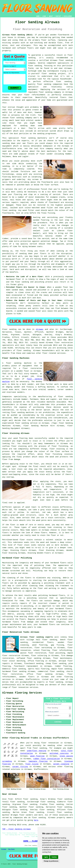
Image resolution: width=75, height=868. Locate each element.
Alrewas (40, 329)
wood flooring (37, 756)
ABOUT (51, 16)
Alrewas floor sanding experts (37, 637)
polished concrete (59, 753)
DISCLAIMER (68, 16)
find (10, 799)
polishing (53, 580)
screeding (7, 761)
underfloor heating (37, 751)
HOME (38, 16)
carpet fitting (20, 767)
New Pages (11, 849)
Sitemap (4, 849)
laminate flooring (38, 761)
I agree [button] (46, 857)
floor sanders (26, 815)
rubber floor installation (47, 759)
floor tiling (32, 764)
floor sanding (44, 84)
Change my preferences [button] (51, 861)
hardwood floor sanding (14, 671)
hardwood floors (11, 568)
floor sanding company (50, 92)
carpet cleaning (61, 764)
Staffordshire (33, 679)
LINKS (44, 16)
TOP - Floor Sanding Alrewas (17, 829)
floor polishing (57, 653)
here (36, 820)
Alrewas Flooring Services (22, 693)
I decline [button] (54, 857)
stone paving (66, 756)
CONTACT (58, 16)
